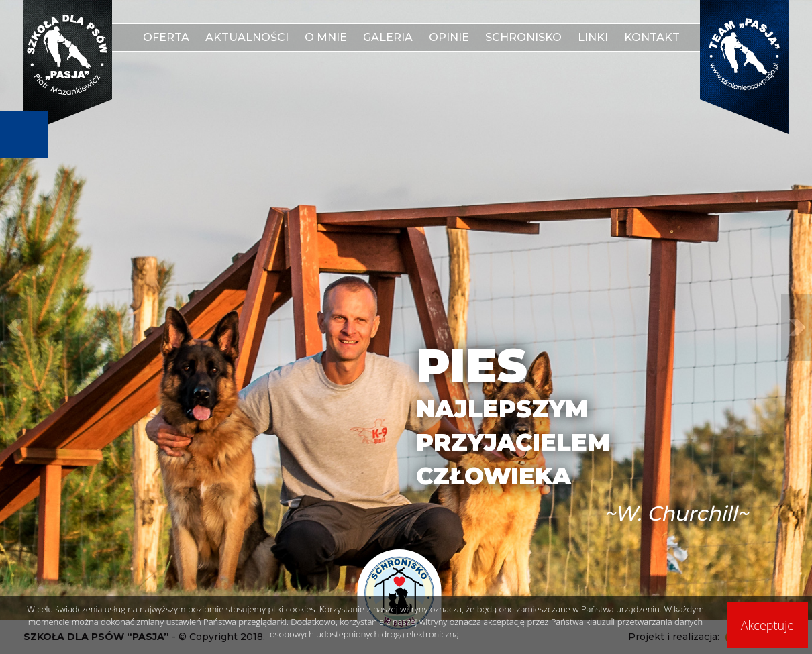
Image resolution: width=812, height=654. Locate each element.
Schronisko (523, 37)
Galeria (388, 37)
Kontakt (652, 37)
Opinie (449, 37)
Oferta (166, 37)
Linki (593, 37)
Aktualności (247, 37)
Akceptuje (767, 625)
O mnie (326, 37)
